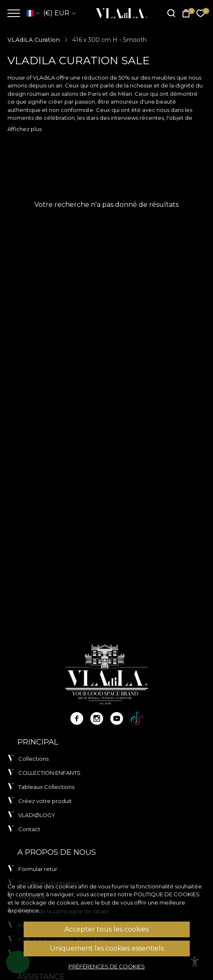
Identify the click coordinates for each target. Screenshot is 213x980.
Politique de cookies (167, 894)
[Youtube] (117, 718)
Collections (33, 759)
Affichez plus (24, 129)
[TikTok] (137, 718)
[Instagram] (97, 718)
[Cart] (186, 13)
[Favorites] (201, 13)
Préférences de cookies (107, 966)
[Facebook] (77, 718)
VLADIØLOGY (37, 815)
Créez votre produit (45, 801)
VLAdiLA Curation (34, 40)
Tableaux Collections (46, 787)
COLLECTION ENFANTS (49, 773)
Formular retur (38, 869)
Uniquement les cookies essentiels (107, 948)
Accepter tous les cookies (106, 929)
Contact (29, 829)
